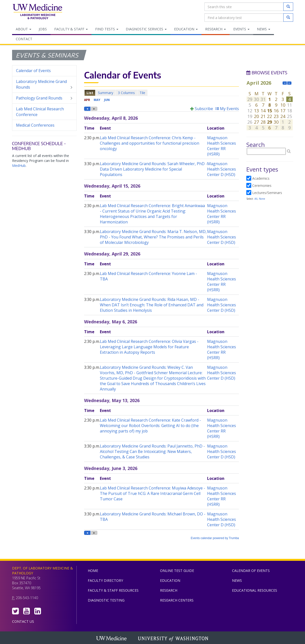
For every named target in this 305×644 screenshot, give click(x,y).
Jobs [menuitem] (43, 29)
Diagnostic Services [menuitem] (146, 29)
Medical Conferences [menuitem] (35, 125)
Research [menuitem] (215, 29)
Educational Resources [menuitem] (255, 590)
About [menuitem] (24, 29)
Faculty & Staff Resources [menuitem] (113, 590)
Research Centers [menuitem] (177, 600)
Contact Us (23, 621)
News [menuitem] (264, 29)
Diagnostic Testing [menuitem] (106, 600)
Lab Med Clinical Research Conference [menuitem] (40, 112)
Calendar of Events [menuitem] (33, 71)
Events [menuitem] (241, 29)
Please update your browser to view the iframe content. (161, 93)
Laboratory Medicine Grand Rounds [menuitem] (45, 84)
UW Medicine (112, 639)
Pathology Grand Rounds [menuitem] (45, 98)
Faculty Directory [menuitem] (105, 580)
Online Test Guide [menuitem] (177, 571)
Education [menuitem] (186, 29)
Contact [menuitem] (24, 39)
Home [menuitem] (93, 571)
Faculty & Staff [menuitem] (71, 29)
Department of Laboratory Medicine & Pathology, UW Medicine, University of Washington (37, 12)
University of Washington (174, 639)
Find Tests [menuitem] (107, 29)
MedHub (19, 166)
